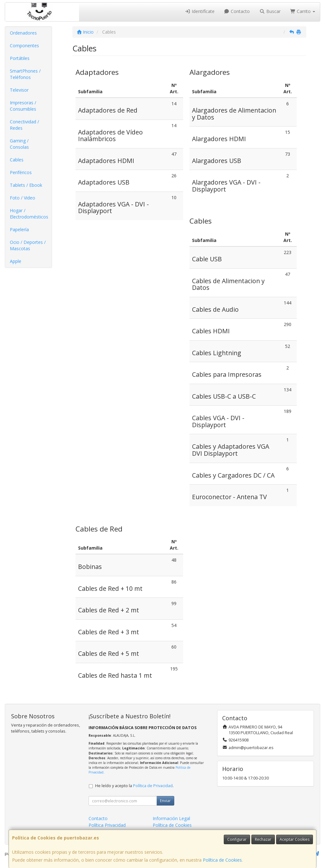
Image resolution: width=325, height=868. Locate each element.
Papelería (19, 229)
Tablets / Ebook (26, 185)
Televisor (19, 90)
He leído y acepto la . (134, 786)
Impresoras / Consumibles (23, 106)
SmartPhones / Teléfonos (25, 74)
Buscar (270, 11)
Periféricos (21, 172)
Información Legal (171, 818)
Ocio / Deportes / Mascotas (28, 245)
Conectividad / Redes (24, 125)
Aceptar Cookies (295, 839)
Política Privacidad (107, 825)
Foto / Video (23, 198)
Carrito (303, 11)
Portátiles (20, 58)
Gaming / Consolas (19, 144)
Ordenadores (23, 33)
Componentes (24, 46)
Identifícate (200, 11)
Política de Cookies (222, 860)
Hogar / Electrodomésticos (29, 214)
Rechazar (263, 839)
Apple (16, 261)
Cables (17, 160)
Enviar (165, 801)
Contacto (237, 11)
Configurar (237, 839)
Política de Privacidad (153, 786)
